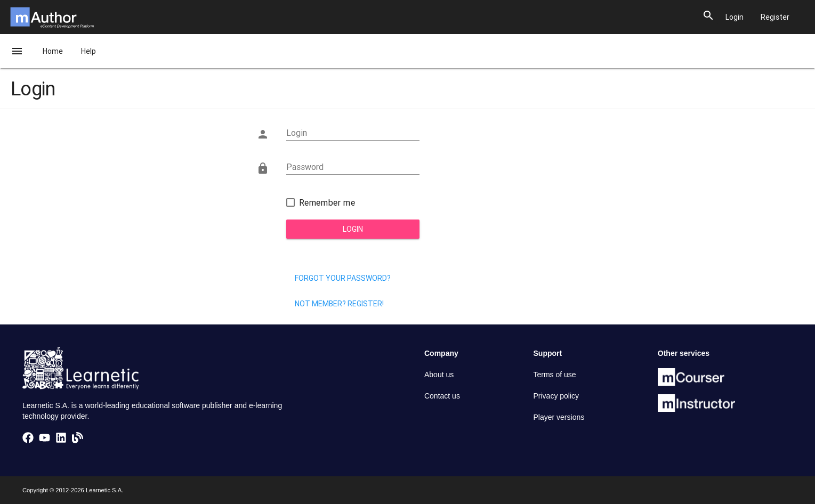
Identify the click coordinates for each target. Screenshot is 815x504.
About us (439, 375)
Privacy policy (556, 396)
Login (353, 229)
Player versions (559, 417)
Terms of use (555, 375)
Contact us (442, 396)
